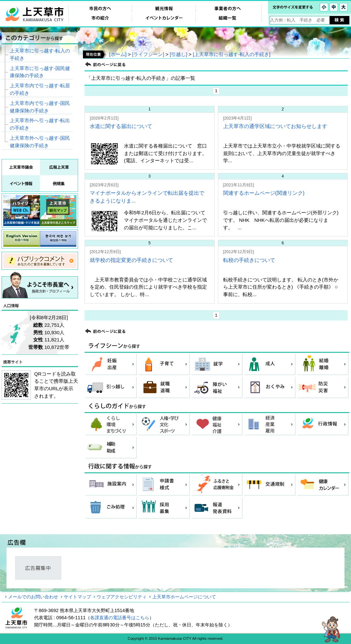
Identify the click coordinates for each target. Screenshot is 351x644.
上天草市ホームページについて (184, 597)
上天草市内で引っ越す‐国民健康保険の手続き (40, 107)
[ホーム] (118, 54)
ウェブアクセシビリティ (122, 597)
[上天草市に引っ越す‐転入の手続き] (232, 54)
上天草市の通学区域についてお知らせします (275, 126)
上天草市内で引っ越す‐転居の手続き (40, 89)
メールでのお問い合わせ (33, 597)
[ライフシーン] (148, 54)
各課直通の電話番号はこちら (120, 618)
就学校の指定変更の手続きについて (131, 260)
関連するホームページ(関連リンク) (264, 193)
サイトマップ (77, 597)
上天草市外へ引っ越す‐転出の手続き (40, 124)
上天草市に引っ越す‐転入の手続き (40, 54)
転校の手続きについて (249, 260)
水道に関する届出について (121, 126)
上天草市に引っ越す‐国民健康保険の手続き (40, 72)
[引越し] (178, 54)
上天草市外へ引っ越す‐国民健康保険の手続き (40, 142)
